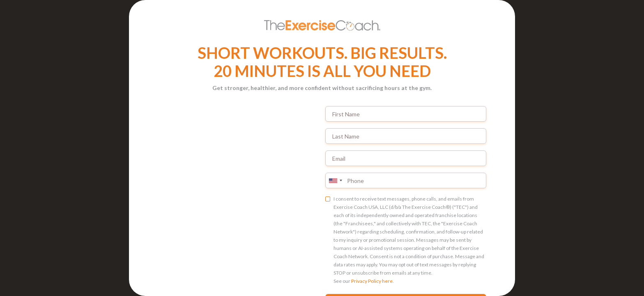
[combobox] (335, 180)
